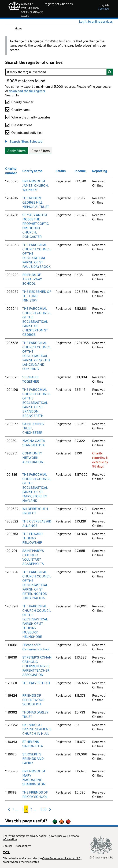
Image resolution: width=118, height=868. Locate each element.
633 (43, 810)
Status (61, 171)
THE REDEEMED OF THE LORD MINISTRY (37, 296)
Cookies (8, 846)
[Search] (59, 72)
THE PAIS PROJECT (36, 683)
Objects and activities (27, 133)
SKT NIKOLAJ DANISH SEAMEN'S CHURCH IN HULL (37, 729)
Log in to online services (96, 21)
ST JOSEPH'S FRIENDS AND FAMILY (33, 759)
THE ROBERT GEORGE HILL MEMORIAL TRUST (36, 202)
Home (19, 28)
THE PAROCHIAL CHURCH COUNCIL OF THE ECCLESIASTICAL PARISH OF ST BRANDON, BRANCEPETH (37, 403)
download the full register (27, 91)
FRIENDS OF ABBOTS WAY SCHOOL (32, 279)
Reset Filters (41, 151)
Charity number (22, 102)
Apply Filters (16, 151)
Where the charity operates (31, 117)
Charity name (21, 110)
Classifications (22, 125)
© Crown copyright (101, 857)
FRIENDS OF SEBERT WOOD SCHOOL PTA (33, 700)
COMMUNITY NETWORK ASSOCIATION (33, 458)
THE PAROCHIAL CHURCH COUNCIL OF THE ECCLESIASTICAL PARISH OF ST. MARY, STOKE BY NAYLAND (37, 488)
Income (80, 171)
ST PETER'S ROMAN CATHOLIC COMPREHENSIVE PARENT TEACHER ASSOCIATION (37, 666)
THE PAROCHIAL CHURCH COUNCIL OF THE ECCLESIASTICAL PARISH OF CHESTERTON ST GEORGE (37, 322)
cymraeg (103, 9)
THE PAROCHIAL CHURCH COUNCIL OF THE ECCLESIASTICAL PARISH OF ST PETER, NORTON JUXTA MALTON (37, 585)
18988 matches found (25, 81)
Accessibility (23, 846)
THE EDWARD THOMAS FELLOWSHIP (32, 538)
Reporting (100, 171)
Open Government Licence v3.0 (61, 858)
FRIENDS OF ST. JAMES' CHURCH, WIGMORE (36, 186)
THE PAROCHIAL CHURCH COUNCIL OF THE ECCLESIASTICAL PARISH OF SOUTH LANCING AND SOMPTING (37, 356)
